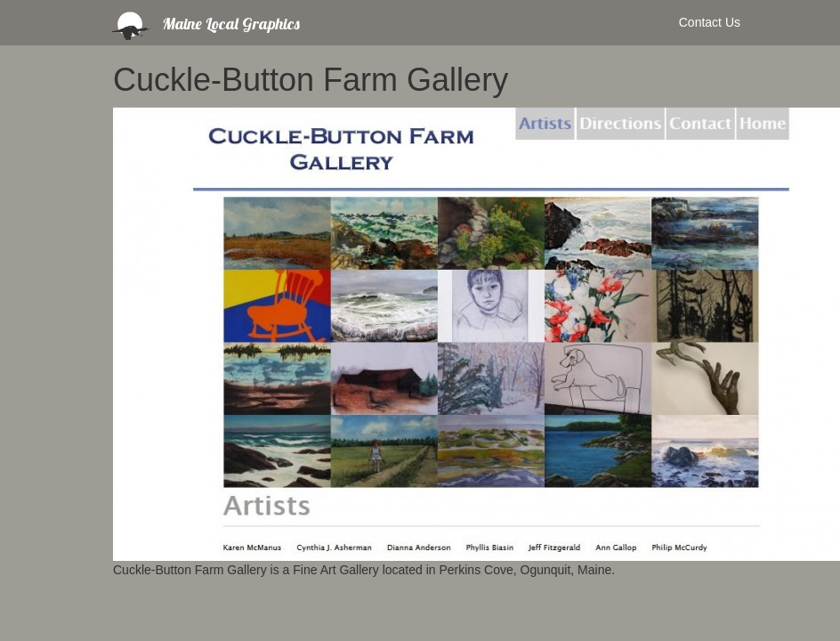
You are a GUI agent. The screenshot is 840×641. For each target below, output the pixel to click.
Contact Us (710, 22)
